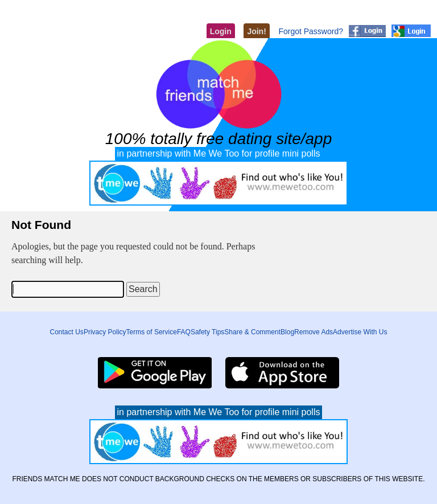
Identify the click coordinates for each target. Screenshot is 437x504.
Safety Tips (207, 332)
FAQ (184, 332)
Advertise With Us (360, 332)
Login (221, 31)
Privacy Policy (105, 332)
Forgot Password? (311, 31)
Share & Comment (252, 332)
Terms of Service (152, 332)
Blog (287, 332)
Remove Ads (314, 332)
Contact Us (67, 332)
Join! (256, 31)
